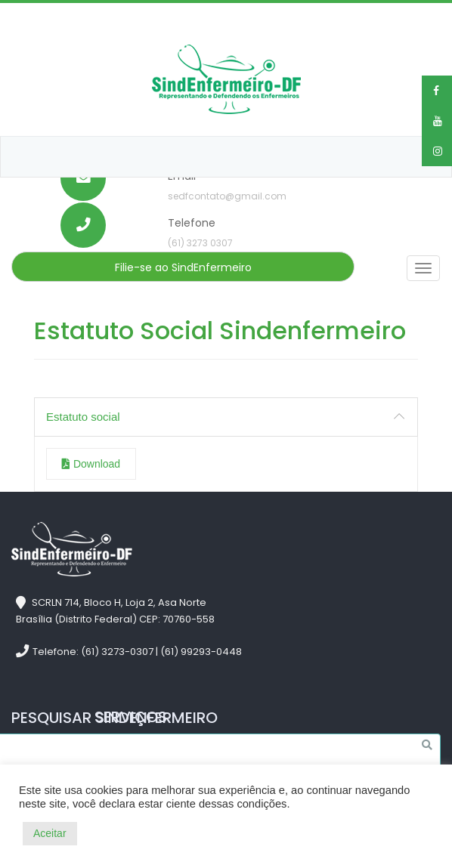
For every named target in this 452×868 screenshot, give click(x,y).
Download (91, 464)
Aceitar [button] (50, 833)
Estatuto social (83, 417)
